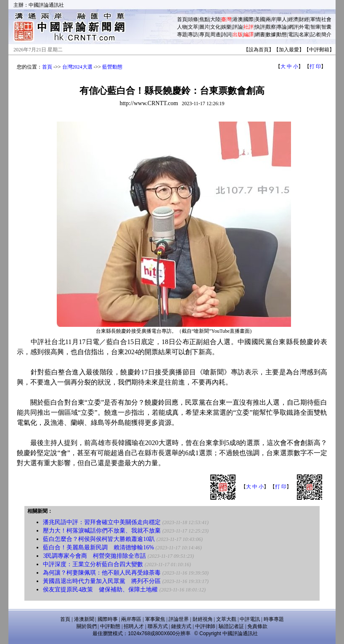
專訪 (193, 34)
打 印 (315, 66)
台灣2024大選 (77, 67)
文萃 (193, 27)
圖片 (204, 27)
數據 (271, 34)
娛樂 (226, 27)
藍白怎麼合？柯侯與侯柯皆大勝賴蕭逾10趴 (99, 539)
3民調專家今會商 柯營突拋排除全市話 (94, 556)
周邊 (215, 34)
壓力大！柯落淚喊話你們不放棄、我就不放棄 (102, 531)
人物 (182, 27)
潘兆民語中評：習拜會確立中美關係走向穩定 (102, 522)
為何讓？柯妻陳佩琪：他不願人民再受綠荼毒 (102, 573)
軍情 (315, 19)
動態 (282, 34)
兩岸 (271, 19)
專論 (282, 27)
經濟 (293, 19)
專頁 (204, 34)
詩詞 (226, 34)
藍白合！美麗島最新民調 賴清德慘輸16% (98, 547)
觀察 (271, 27)
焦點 (204, 19)
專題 (182, 34)
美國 (260, 19)
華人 (282, 19)
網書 (260, 34)
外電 (304, 27)
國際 (249, 19)
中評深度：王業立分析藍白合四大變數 (93, 564)
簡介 (326, 34)
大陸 (215, 19)
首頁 (182, 19)
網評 (293, 27)
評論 (238, 27)
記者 (315, 34)
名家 (304, 34)
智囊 (326, 27)
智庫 (315, 27)
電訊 (293, 34)
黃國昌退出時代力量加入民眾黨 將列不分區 (102, 581)
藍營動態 (112, 67)
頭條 (193, 19)
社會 (326, 19)
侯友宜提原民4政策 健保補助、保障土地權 (100, 590)
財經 (304, 19)
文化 (215, 27)
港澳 (238, 19)
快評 (260, 27)
